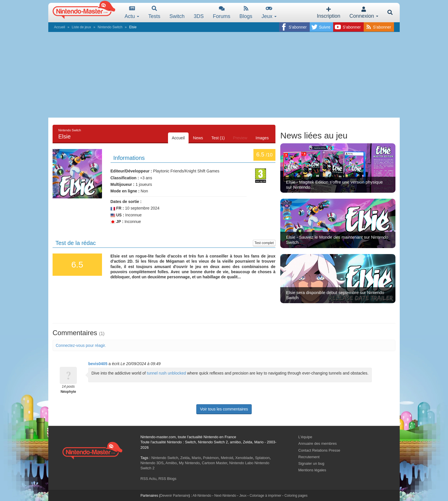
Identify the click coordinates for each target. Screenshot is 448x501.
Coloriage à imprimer (265, 496)
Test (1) (216, 138)
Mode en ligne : (125, 191)
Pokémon (211, 458)
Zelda (185, 458)
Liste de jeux (81, 27)
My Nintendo (189, 463)
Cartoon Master (214, 463)
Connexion (364, 13)
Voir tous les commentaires (224, 409)
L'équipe (305, 437)
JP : (117, 222)
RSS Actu (149, 479)
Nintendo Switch (110, 27)
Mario (196, 458)
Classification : (125, 178)
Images (262, 138)
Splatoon (262, 458)
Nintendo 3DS (152, 463)
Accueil (60, 27)
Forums (222, 12)
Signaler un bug (311, 463)
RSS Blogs (167, 479)
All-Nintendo (202, 496)
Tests (154, 12)
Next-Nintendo (225, 496)
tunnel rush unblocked (166, 373)
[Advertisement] (224, 75)
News (195, 138)
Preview (239, 138)
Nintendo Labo (241, 463)
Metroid (227, 458)
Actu (132, 12)
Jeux (269, 12)
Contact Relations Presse (319, 450)
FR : (117, 208)
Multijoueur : (123, 184)
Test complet (264, 243)
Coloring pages (296, 496)
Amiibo (171, 463)
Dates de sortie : (126, 202)
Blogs (246, 12)
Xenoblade (244, 458)
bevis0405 (98, 364)
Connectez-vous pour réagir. (81, 345)
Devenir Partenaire (175, 496)
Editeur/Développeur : (131, 171)
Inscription (329, 13)
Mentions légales (312, 470)
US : (117, 215)
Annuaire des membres (317, 443)
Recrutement (309, 457)
